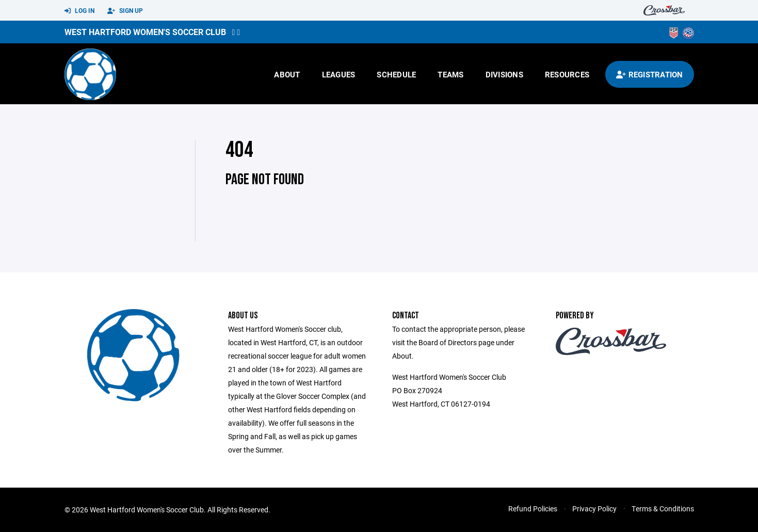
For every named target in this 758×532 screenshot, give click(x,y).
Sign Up (125, 11)
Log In (79, 11)
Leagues (339, 74)
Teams (450, 74)
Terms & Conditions (663, 509)
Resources (567, 74)
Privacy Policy (594, 509)
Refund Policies (533, 509)
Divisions (504, 74)
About (287, 74)
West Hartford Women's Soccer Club (145, 32)
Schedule (396, 74)
